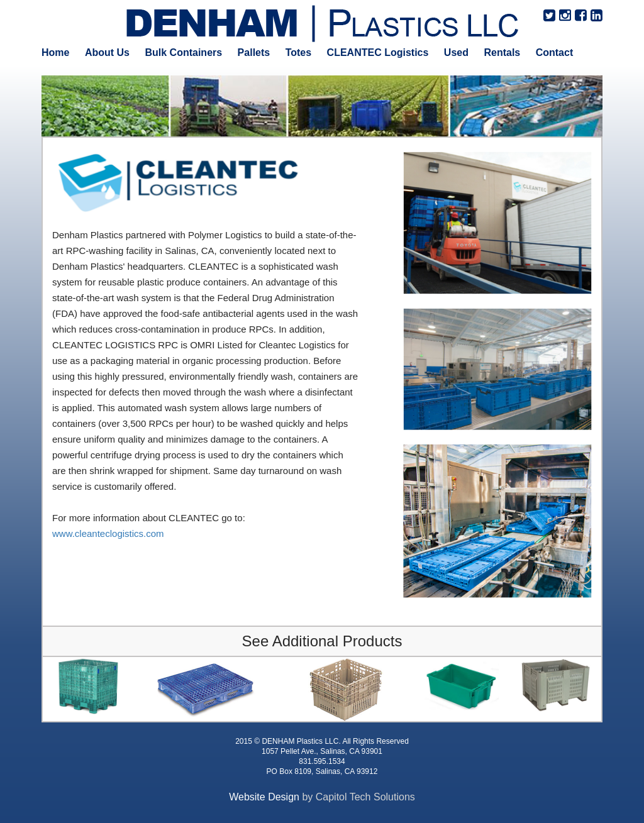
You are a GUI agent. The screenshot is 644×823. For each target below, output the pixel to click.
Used (456, 52)
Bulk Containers (183, 52)
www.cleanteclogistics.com (108, 533)
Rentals (502, 52)
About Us (107, 52)
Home (55, 52)
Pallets (254, 52)
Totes (298, 52)
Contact (555, 52)
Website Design (264, 797)
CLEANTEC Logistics (378, 52)
